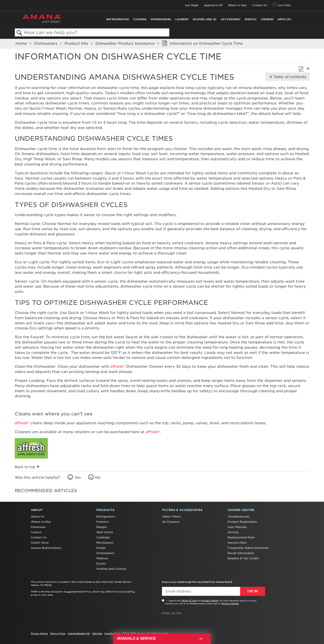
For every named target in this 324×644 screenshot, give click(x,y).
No (98, 477)
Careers (36, 532)
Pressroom (38, 527)
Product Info (77, 43)
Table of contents (289, 77)
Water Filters (171, 517)
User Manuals (237, 527)
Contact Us (260, 5)
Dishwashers (161, 19)
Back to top (25, 467)
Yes (78, 477)
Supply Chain (113, 633)
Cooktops (103, 537)
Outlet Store (40, 543)
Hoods (101, 548)
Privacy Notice (210, 600)
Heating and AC (205, 19)
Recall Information (241, 553)
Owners (267, 19)
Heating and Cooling (111, 569)
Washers (102, 558)
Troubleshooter (239, 517)
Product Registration (242, 522)
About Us (38, 517)
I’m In (253, 591)
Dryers (101, 564)
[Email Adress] (213, 591)
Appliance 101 (213, 5)
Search (19, 33)
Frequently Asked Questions (248, 548)
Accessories (231, 19)
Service (251, 19)
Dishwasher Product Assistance (126, 43)
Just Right (191, 5)
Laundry (182, 19)
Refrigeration (118, 19)
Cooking (140, 19)
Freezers (103, 522)
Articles (284, 19)
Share (307, 72)
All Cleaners (171, 522)
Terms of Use (189, 600)
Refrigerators (106, 517)
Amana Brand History (46, 548)
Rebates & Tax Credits (243, 558)
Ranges (102, 527)
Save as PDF (301, 69)
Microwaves (105, 543)
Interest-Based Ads (79, 633)
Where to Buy (237, 5)
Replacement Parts (241, 537)
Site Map (97, 633)
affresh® (118, 366)
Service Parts (237, 543)
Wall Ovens (105, 532)
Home (22, 43)
